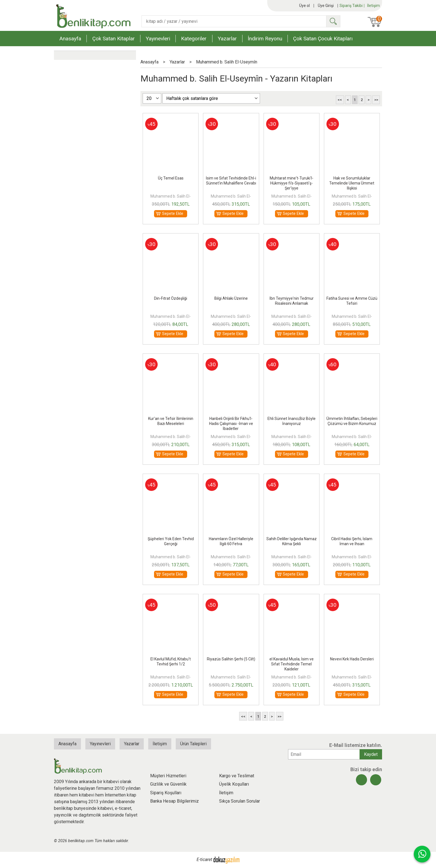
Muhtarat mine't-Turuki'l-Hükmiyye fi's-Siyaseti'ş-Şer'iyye (292, 183)
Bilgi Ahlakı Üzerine (231, 298)
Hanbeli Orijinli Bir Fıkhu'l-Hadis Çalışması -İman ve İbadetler (231, 424)
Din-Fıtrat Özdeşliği (171, 298)
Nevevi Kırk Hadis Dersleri (352, 659)
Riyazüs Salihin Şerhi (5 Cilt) (231, 659)
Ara (333, 21)
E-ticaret (204, 860)
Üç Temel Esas (171, 178)
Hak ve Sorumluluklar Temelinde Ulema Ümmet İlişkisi (352, 183)
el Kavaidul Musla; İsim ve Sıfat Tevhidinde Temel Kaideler (292, 664)
